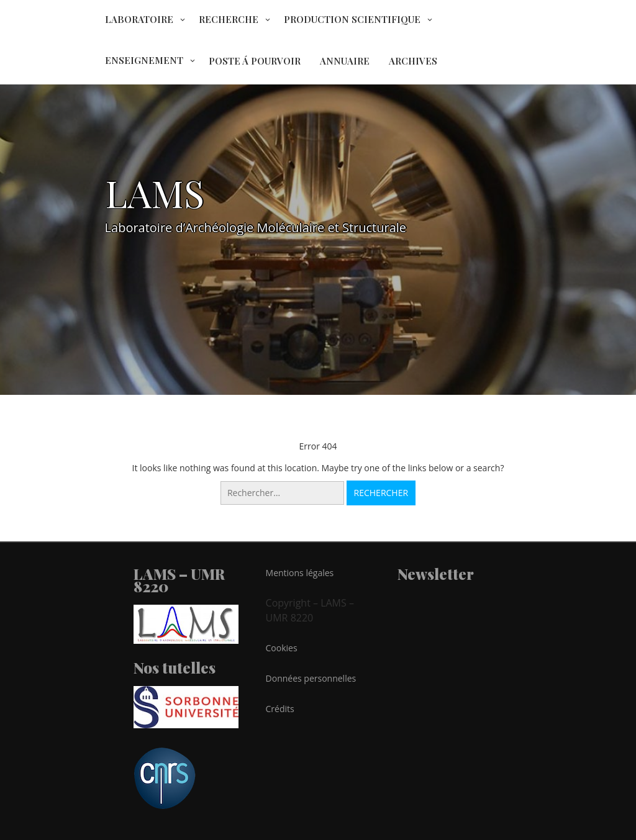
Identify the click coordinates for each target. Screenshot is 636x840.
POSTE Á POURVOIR (255, 61)
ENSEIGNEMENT (144, 60)
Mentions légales (300, 573)
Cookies (282, 648)
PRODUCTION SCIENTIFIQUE (352, 19)
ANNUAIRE (345, 61)
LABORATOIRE (139, 19)
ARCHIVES (413, 61)
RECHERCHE (229, 19)
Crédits (280, 709)
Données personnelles (311, 678)
